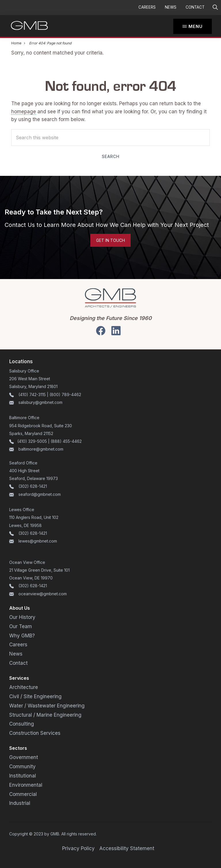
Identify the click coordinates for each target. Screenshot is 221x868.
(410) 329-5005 (32, 441)
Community (22, 767)
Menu (196, 26)
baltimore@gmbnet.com (41, 449)
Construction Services (35, 733)
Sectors (18, 748)
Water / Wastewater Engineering (47, 706)
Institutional (23, 776)
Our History (22, 617)
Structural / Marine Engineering (45, 715)
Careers (147, 7)
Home (16, 43)
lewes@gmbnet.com (38, 541)
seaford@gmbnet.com (40, 494)
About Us (20, 608)
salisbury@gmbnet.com (40, 402)
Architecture (24, 687)
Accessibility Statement (127, 848)
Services (19, 678)
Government (24, 757)
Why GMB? (22, 636)
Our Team (21, 626)
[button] (215, 7)
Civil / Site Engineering (35, 696)
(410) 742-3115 (32, 395)
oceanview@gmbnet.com (43, 594)
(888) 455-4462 (66, 441)
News (171, 7)
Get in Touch (110, 240)
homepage (24, 112)
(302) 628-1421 (33, 486)
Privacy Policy (78, 848)
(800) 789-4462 (65, 395)
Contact (195, 7)
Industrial (20, 803)
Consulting (22, 724)
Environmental (26, 785)
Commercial (23, 794)
